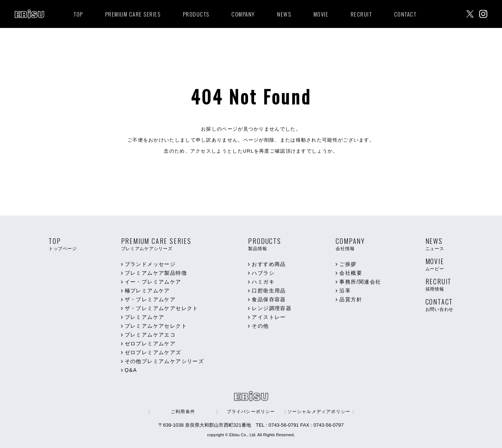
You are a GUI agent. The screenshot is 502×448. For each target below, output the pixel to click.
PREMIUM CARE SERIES (133, 14)
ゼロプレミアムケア (150, 344)
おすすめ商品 (269, 264)
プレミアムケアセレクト (156, 326)
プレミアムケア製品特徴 (156, 273)
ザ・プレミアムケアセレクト (162, 308)
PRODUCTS (196, 14)
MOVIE (321, 14)
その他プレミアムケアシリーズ (165, 361)
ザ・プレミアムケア (150, 299)
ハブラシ (263, 273)
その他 (260, 326)
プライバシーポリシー (251, 412)
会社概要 (351, 273)
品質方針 (351, 299)
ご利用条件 (183, 412)
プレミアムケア (145, 317)
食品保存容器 (269, 299)
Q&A (131, 370)
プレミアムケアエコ (150, 335)
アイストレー (269, 317)
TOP (78, 14)
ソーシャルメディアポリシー (319, 412)
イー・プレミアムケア (153, 282)
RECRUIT (361, 14)
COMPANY (243, 14)
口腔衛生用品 (269, 291)
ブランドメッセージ (150, 264)
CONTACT (405, 14)
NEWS (284, 14)
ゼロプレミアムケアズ (153, 352)
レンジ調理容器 (272, 308)
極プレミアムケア (147, 291)
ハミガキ (263, 282)
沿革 (345, 291)
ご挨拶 (348, 264)
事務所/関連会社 (360, 282)
